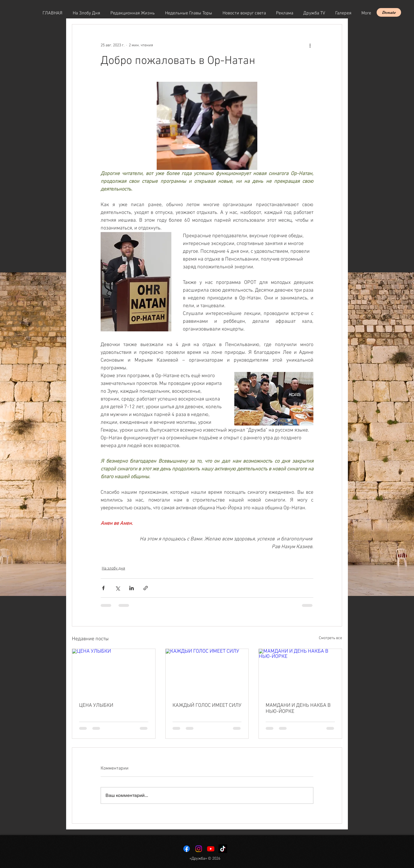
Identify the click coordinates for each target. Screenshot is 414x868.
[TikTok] (223, 849)
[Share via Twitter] (117, 588)
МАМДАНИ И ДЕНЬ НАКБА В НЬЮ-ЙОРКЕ (298, 709)
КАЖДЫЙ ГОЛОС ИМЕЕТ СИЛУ (207, 705)
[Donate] (389, 12)
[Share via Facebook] (103, 588)
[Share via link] (146, 588)
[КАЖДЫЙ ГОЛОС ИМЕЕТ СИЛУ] (207, 672)
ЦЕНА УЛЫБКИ (96, 705)
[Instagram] (199, 849)
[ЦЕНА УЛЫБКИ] (114, 672)
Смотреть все (330, 638)
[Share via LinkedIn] (132, 588)
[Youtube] (211, 849)
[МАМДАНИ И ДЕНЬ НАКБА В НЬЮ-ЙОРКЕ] (300, 672)
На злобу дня (113, 568)
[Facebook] (187, 849)
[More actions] (310, 45)
